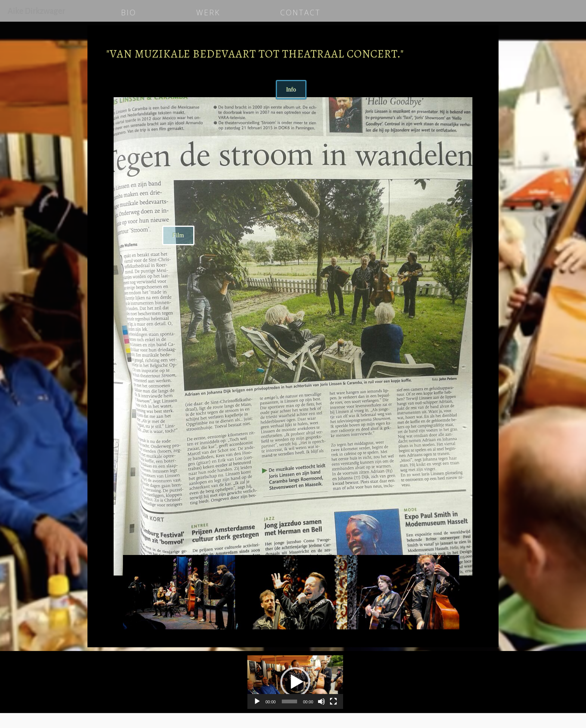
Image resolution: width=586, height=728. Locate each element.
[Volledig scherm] (333, 701)
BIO (129, 13)
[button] (295, 682)
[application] (295, 682)
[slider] (289, 701)
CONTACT (300, 13)
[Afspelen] (257, 701)
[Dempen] (321, 701)
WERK (208, 13)
